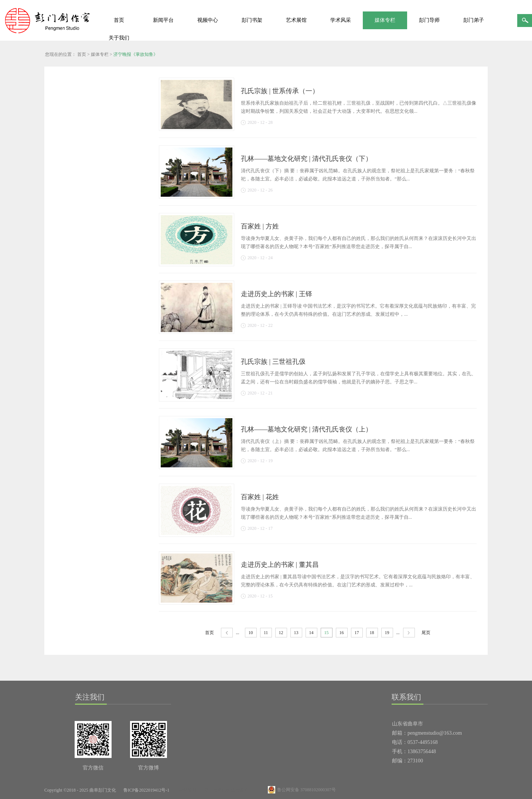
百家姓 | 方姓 (260, 226)
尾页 (426, 633)
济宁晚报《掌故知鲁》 (136, 54)
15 (327, 633)
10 (251, 633)
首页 (119, 20)
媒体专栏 (100, 54)
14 (311, 633)
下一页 (409, 633)
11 (266, 633)
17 (357, 633)
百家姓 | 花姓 (260, 497)
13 (296, 633)
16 (342, 633)
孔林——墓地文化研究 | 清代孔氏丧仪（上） (306, 429)
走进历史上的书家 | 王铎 (277, 294)
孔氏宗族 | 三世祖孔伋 (273, 362)
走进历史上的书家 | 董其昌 (280, 565)
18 (372, 633)
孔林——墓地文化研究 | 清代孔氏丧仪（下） (306, 159)
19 (387, 633)
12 (281, 633)
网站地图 (187, 790)
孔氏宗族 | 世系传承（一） (280, 91)
